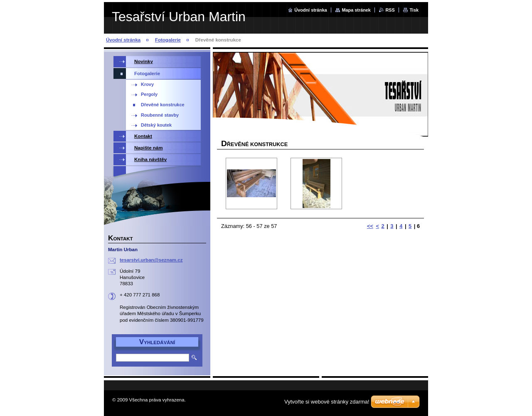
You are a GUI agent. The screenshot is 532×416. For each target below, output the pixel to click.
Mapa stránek (356, 10)
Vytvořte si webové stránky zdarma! (327, 402)
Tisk (414, 10)
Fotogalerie (168, 40)
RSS (390, 10)
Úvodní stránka (311, 10)
